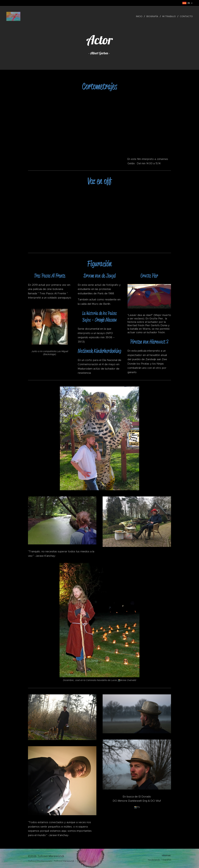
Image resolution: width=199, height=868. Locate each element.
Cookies (81, 861)
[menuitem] (140, 16)
